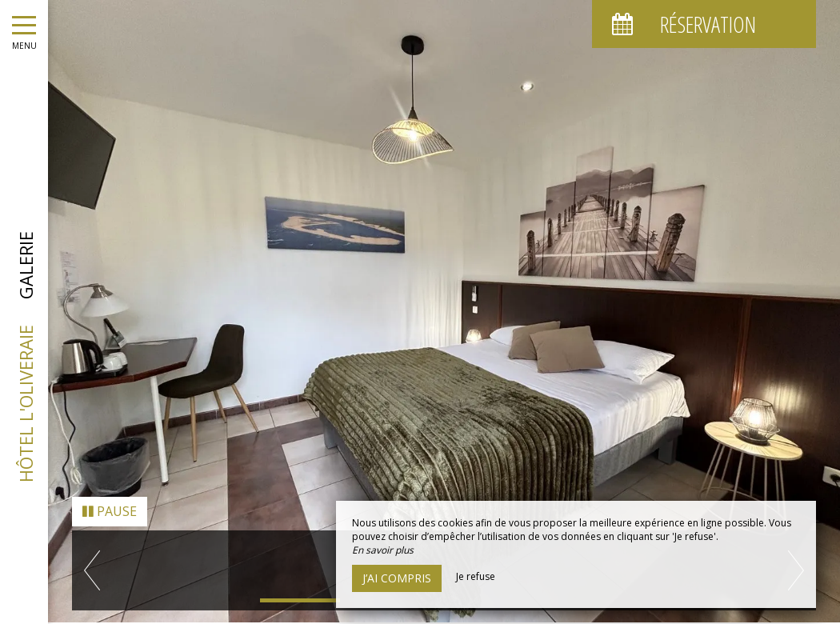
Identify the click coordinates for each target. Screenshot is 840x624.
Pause (110, 501)
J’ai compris (397, 578)
